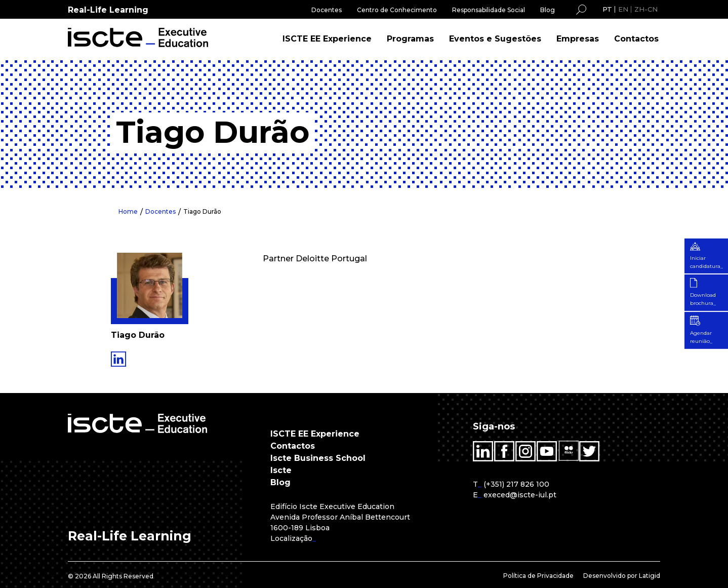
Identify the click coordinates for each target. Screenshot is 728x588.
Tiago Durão (203, 211)
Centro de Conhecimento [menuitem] (397, 10)
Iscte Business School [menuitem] (318, 458)
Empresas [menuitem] (578, 39)
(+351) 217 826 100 (516, 484)
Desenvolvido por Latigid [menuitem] (622, 576)
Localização (291, 538)
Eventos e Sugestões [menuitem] (495, 39)
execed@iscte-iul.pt (520, 495)
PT (607, 9)
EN (623, 9)
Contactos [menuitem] (636, 39)
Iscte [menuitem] (281, 470)
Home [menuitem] (128, 211)
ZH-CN (646, 9)
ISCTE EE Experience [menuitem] (327, 39)
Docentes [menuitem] (327, 10)
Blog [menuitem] (548, 10)
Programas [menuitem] (410, 39)
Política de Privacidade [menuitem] (538, 576)
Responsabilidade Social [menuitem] (489, 10)
